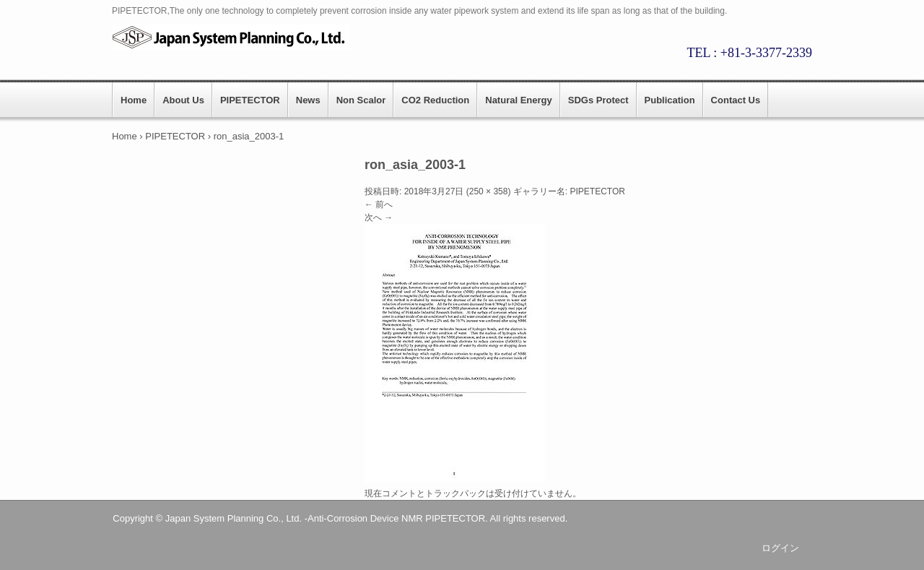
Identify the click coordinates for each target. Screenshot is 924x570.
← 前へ (379, 204)
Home (134, 100)
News (308, 100)
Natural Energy (518, 100)
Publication (670, 100)
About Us (183, 100)
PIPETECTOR (250, 100)
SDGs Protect (598, 100)
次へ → (379, 217)
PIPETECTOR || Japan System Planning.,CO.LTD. (238, 37)
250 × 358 (489, 191)
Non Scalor (361, 100)
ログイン (780, 548)
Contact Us (736, 100)
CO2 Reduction (435, 100)
